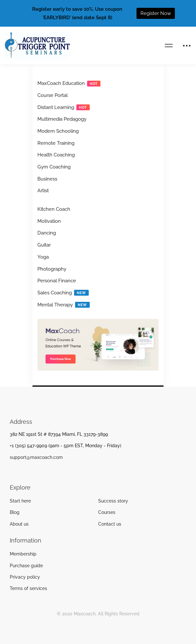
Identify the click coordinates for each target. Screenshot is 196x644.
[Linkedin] (40, 472)
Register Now (156, 13)
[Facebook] (10, 472)
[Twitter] (20, 472)
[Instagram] (30, 472)
